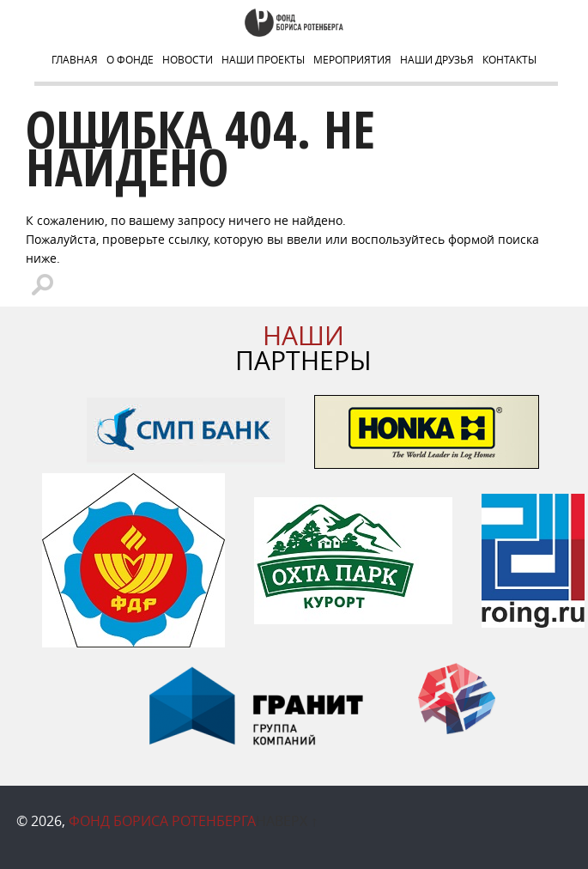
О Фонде (130, 59)
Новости (188, 59)
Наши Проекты (263, 59)
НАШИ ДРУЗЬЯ (437, 59)
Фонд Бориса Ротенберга (162, 821)
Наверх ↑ (287, 821)
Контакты (509, 59)
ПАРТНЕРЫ (303, 348)
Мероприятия (352, 59)
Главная (75, 59)
